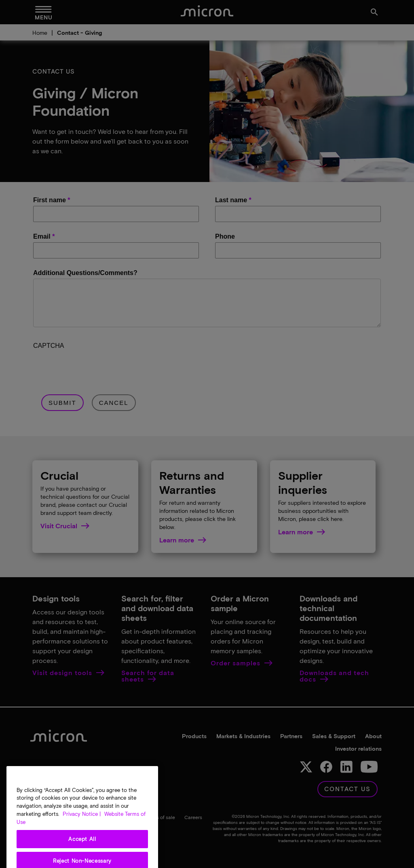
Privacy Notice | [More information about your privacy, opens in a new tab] (82, 822)
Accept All (82, 848)
